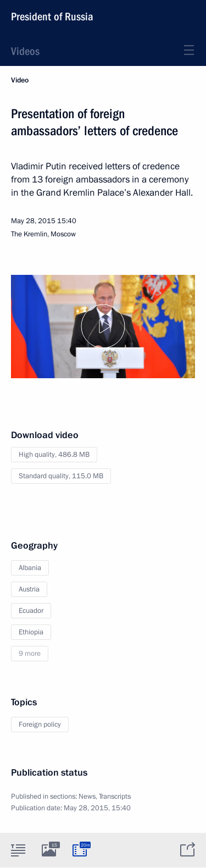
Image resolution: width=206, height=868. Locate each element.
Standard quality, (61, 476)
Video (20, 80)
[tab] (18, 850)
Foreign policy (40, 725)
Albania (30, 568)
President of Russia (52, 16)
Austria (29, 589)
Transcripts (115, 797)
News (87, 797)
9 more (30, 654)
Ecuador (31, 611)
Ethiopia (31, 632)
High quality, (54, 455)
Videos (25, 51)
